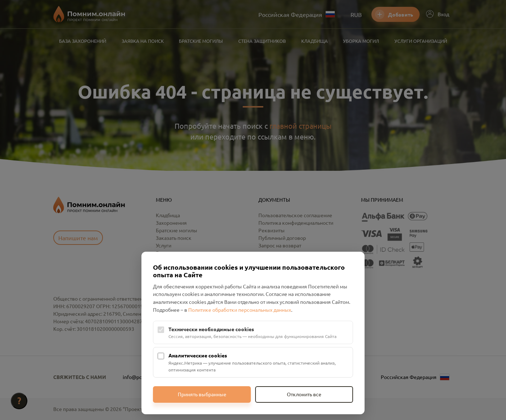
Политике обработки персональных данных (240, 310)
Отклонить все (304, 394)
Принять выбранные (202, 394)
